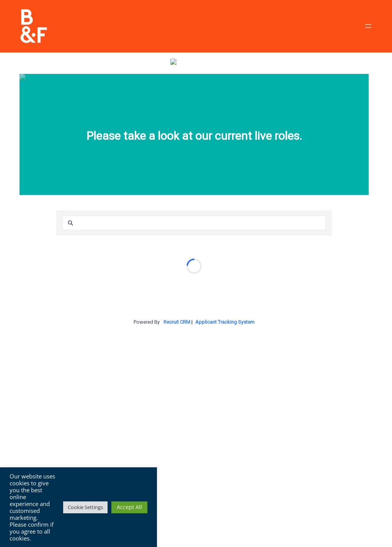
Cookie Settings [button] (85, 507)
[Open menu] (368, 26)
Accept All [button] (129, 507)
